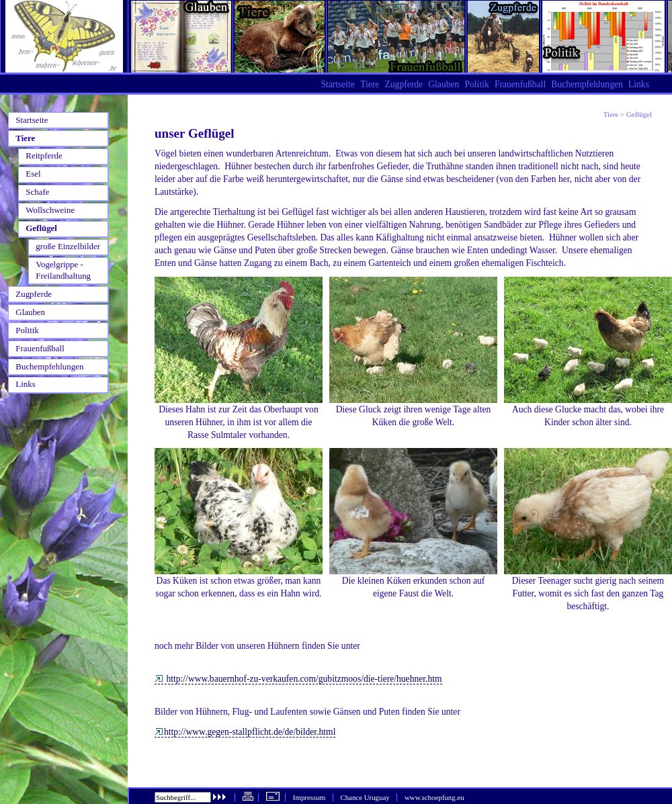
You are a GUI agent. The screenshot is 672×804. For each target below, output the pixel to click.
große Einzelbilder (68, 246)
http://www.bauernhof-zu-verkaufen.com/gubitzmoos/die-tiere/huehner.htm (298, 679)
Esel (33, 174)
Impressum (309, 797)
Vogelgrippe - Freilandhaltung (63, 270)
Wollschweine (50, 210)
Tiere (611, 114)
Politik (476, 84)
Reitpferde (44, 155)
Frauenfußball (520, 84)
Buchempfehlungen (587, 84)
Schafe (37, 192)
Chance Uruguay (365, 797)
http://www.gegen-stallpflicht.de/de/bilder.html (245, 732)
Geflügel (41, 228)
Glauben (444, 84)
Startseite (338, 84)
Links (639, 84)
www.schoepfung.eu (434, 797)
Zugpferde (404, 84)
